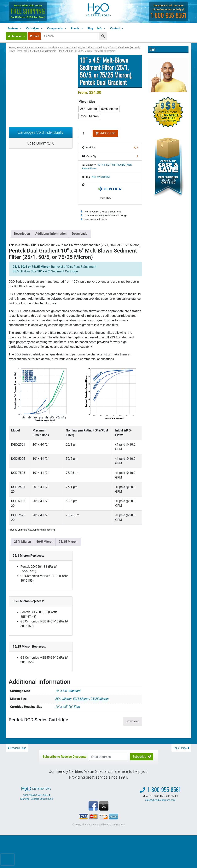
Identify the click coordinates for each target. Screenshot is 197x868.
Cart (34, 36)
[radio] (88, 109)
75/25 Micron (68, 542)
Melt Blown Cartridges (94, 48)
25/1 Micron (23, 542)
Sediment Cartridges (70, 48)
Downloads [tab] (80, 234)
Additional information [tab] (51, 234)
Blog (90, 28)
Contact (117, 28)
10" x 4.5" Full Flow (68, 707)
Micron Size (87, 102)
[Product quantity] (85, 133)
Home (12, 48)
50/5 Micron (45, 542)
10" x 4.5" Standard (68, 691)
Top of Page (181, 748)
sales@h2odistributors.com (160, 800)
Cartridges (35, 28)
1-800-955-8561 (168, 15)
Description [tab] (22, 234)
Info (102, 28)
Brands (77, 28)
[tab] (23, 542)
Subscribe (142, 757)
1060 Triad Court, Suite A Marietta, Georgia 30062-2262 (37, 794)
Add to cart (105, 133)
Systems (15, 28)
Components (57, 28)
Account (19, 36)
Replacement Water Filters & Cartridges (37, 48)
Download (133, 721)
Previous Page (17, 748)
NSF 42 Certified (101, 177)
